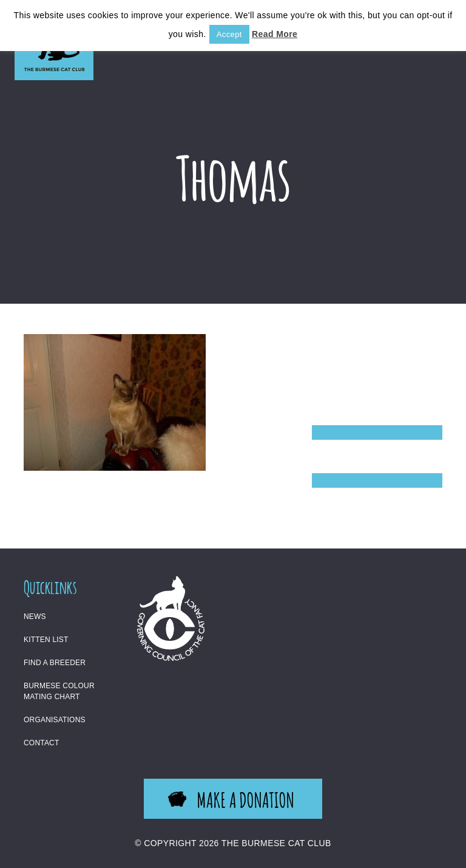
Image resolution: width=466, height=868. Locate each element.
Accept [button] (229, 34)
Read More (275, 34)
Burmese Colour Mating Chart (59, 691)
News (35, 617)
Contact (42, 743)
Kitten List (46, 640)
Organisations (55, 720)
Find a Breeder (55, 663)
